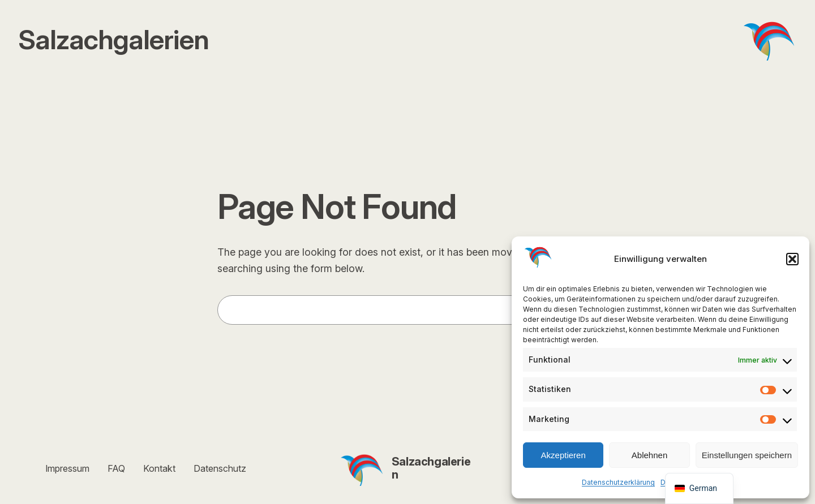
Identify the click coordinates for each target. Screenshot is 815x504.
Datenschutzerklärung (618, 482)
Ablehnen (649, 455)
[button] (792, 259)
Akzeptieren (563, 455)
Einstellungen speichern (747, 455)
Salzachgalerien (431, 468)
